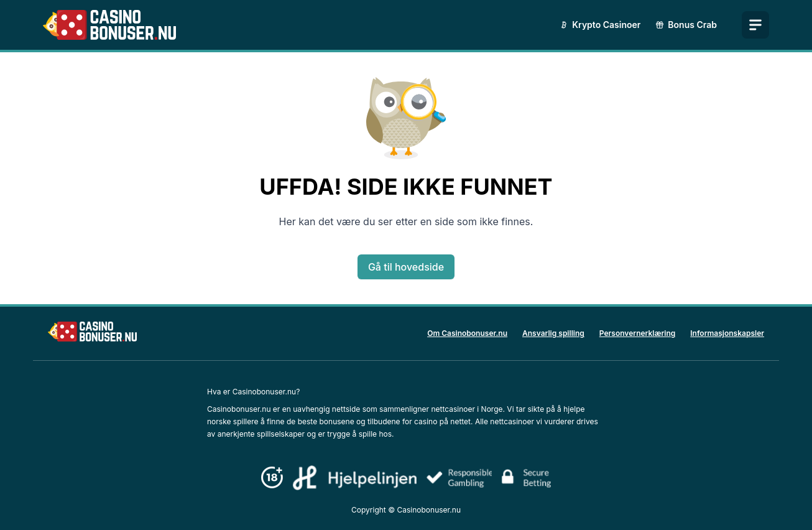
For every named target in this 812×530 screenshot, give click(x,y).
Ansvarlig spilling (553, 333)
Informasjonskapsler (727, 333)
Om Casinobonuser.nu (467, 333)
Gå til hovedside (406, 267)
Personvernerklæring (638, 333)
